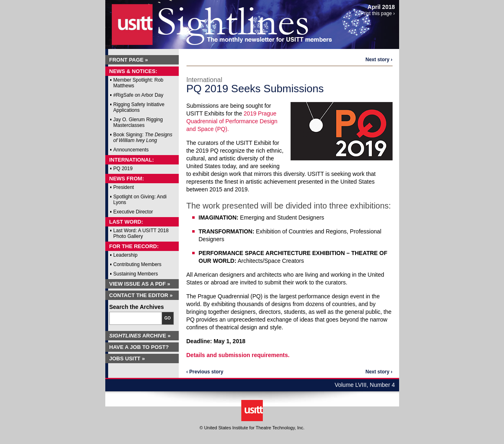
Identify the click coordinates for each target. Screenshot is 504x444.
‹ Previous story (205, 372)
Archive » (140, 336)
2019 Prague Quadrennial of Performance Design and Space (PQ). (232, 121)
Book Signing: (143, 138)
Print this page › (377, 13)
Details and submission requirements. (238, 355)
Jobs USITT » (127, 359)
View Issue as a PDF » (140, 284)
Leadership (125, 255)
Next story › (379, 60)
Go (168, 318)
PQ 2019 (123, 169)
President (124, 187)
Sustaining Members (136, 274)
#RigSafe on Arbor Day (139, 95)
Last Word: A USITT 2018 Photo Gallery (141, 233)
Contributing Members (138, 264)
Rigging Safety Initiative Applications (139, 107)
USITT (127, 22)
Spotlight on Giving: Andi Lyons (140, 200)
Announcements (131, 150)
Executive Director (133, 212)
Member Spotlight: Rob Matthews (139, 83)
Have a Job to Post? (139, 347)
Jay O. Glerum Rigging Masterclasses (138, 122)
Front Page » (129, 60)
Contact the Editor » (141, 295)
